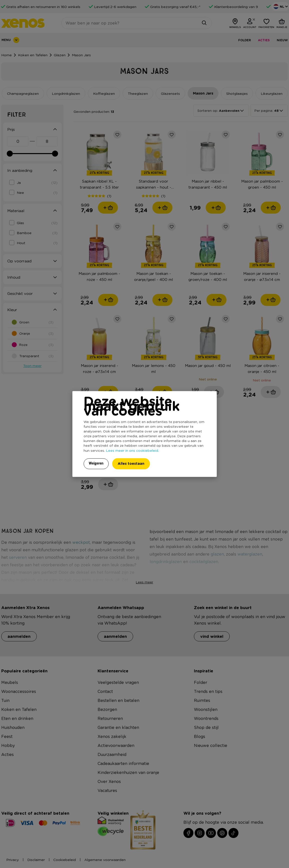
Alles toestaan (131, 464)
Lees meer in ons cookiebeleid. (132, 451)
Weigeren (96, 464)
